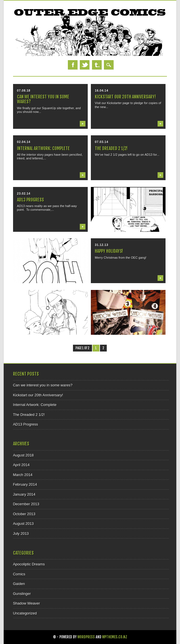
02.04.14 (24, 142)
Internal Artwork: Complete (43, 148)
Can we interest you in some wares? (43, 99)
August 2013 (23, 524)
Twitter (85, 65)
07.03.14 (101, 142)
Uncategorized (25, 613)
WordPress (86, 637)
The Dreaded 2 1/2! (111, 148)
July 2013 (21, 533)
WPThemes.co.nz (115, 637)
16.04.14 (101, 91)
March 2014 (23, 475)
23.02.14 (24, 193)
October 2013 (24, 514)
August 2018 (23, 455)
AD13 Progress (31, 200)
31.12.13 (101, 245)
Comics (19, 574)
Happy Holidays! (109, 251)
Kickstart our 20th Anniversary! (125, 97)
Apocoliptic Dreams (29, 564)
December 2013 (26, 504)
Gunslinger (22, 594)
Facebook (73, 65)
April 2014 (21, 465)
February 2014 (25, 484)
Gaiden (19, 584)
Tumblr (97, 65)
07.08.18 (24, 91)
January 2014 (24, 494)
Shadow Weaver (27, 603)
